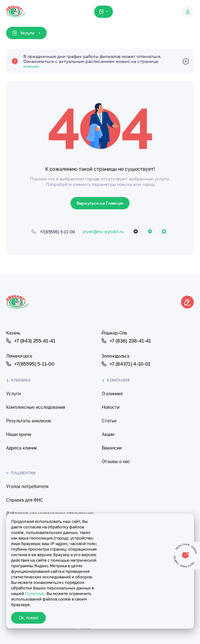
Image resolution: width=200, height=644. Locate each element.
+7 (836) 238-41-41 (126, 341)
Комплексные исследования (36, 407)
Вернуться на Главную (100, 203)
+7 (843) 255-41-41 (31, 341)
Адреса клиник (22, 448)
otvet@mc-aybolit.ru (103, 231)
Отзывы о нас (116, 461)
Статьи (109, 421)
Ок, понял (28, 618)
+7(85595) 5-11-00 (30, 364)
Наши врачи (19, 434)
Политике (35, 593)
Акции (108, 434)
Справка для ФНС (25, 500)
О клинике (112, 394)
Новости (111, 407)
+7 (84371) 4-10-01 (126, 364)
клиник (31, 66)
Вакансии (112, 448)
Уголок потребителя (27, 486)
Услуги (13, 394)
